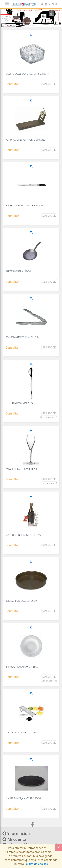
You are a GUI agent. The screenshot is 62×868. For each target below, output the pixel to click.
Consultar (12, 84)
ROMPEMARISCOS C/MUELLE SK (22, 337)
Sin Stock (49, 84)
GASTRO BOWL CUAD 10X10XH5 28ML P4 (27, 74)
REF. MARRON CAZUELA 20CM (21, 601)
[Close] (59, 847)
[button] (48, 4)
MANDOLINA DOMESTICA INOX (22, 733)
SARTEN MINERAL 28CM (18, 271)
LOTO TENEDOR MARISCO (19, 403)
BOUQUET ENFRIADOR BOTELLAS (23, 535)
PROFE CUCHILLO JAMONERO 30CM (24, 206)
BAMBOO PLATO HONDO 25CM (22, 667)
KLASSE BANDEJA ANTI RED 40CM (23, 798)
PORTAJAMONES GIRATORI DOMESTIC (25, 140)
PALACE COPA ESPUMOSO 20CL (22, 469)
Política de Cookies (36, 864)
